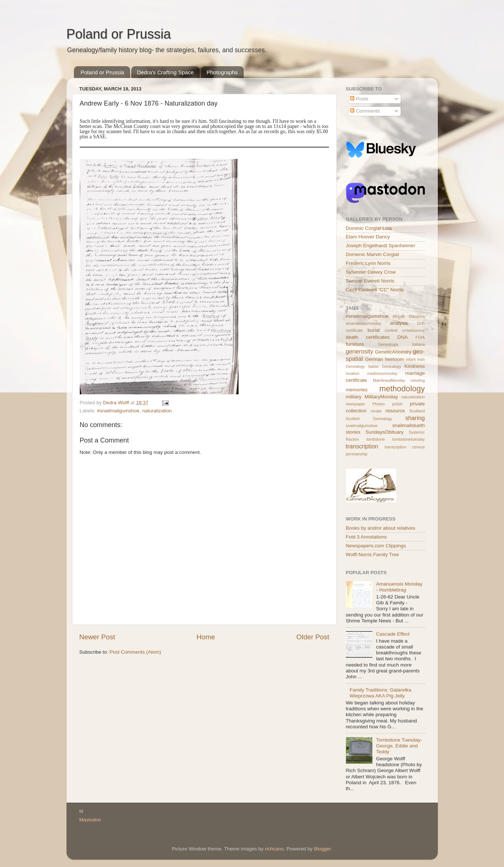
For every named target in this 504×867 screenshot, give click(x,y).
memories (357, 390)
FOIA (420, 337)
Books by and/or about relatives (381, 528)
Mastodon (90, 820)
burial (374, 330)
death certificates (368, 337)
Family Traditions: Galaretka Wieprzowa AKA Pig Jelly (380, 693)
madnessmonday (382, 373)
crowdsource (413, 330)
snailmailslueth (409, 425)
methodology (402, 389)
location (353, 373)
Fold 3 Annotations (367, 537)
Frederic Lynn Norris (368, 263)
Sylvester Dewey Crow (371, 272)
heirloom (394, 359)
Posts (359, 99)
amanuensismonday (364, 323)
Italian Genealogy (385, 366)
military (354, 397)
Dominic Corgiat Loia (369, 228)
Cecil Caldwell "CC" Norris (375, 290)
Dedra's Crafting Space (165, 72)
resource (395, 411)
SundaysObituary (385, 432)
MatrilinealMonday (389, 380)
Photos (379, 404)
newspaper (356, 404)
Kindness (415, 366)
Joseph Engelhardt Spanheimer (381, 246)
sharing (415, 418)
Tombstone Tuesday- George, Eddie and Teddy (399, 746)
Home (206, 637)
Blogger (322, 849)
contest (391, 330)
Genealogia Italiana (401, 344)
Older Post (313, 637)
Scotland (417, 411)
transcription (362, 446)
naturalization (157, 411)
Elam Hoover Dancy (368, 237)
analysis (399, 323)
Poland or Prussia (119, 34)
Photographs (222, 72)
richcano (274, 849)
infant (411, 359)
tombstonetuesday (408, 439)
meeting (418, 380)
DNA (403, 337)
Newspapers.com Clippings (376, 546)
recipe (376, 411)
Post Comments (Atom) (135, 652)
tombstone (376, 439)
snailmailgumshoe (362, 426)
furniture (355, 344)
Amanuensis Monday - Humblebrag (399, 587)
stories (353, 432)
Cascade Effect (393, 634)
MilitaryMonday (381, 397)
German (374, 359)
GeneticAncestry (393, 352)
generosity (360, 351)
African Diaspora (409, 316)
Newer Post (97, 637)
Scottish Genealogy (369, 419)
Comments (365, 111)
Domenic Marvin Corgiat (373, 254)
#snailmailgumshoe (118, 411)
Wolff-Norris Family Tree (373, 555)
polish (397, 404)
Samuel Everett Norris (370, 281)
